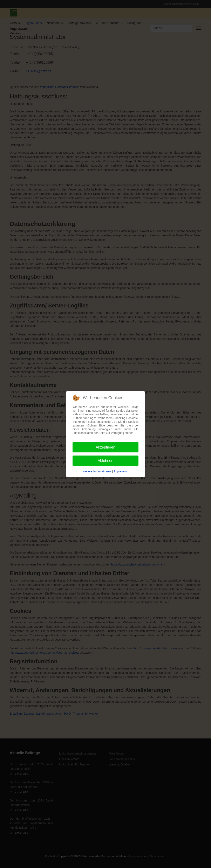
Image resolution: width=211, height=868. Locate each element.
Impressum (121, 471)
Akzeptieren (105, 447)
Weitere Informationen (97, 471)
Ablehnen (105, 461)
